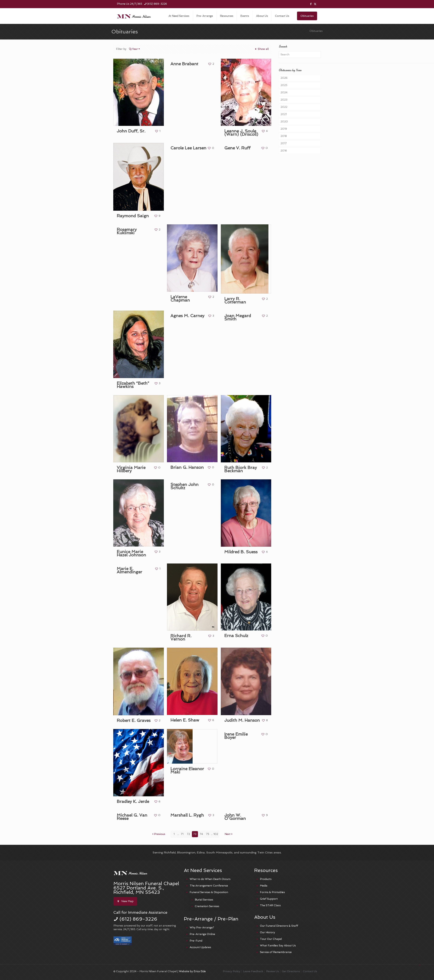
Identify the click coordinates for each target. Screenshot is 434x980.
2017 (284, 143)
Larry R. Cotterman (235, 300)
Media (264, 886)
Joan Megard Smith (238, 317)
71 (182, 834)
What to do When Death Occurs (210, 879)
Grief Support (269, 899)
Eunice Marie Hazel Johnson (131, 553)
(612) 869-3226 (138, 919)
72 (188, 834)
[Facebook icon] (311, 4)
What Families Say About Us (278, 946)
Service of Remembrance (276, 952)
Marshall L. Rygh (187, 815)
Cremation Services (207, 906)
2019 (284, 129)
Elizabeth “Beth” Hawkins (133, 385)
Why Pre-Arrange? (202, 928)
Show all (262, 49)
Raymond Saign (133, 216)
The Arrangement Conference (209, 886)
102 (216, 834)
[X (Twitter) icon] (315, 4)
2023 (284, 100)
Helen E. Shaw (185, 720)
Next (229, 834)
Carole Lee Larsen (188, 148)
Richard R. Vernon (181, 637)
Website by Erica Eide (192, 971)
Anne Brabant (184, 64)
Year (135, 49)
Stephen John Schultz (184, 486)
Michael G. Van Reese (132, 817)
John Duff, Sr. (131, 131)
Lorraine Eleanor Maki (187, 770)
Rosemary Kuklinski (127, 231)
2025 (284, 85)
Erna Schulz (236, 636)
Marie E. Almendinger (129, 570)
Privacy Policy (232, 971)
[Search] (300, 55)
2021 (284, 114)
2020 (284, 122)
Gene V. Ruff (237, 148)
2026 (284, 78)
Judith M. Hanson (242, 720)
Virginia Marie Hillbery (131, 469)
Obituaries (307, 16)
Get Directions (291, 971)
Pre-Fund (196, 941)
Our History (267, 932)
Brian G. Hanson (187, 467)
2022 (284, 107)
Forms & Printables (272, 892)
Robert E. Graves (134, 720)
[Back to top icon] (420, 965)
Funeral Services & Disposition (209, 892)
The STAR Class (270, 905)
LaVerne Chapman (180, 298)
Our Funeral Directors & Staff (279, 926)
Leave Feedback (253, 971)
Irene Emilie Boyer (236, 736)
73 (195, 834)
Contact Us (310, 971)
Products (266, 879)
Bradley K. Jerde (133, 801)
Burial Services (204, 900)
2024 (284, 92)
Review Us (273, 971)
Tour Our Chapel (271, 939)
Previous (158, 834)
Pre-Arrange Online (202, 934)
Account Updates (200, 947)
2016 (284, 151)
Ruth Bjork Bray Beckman (241, 469)
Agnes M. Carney (187, 316)
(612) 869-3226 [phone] (157, 4)
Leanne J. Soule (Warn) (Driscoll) (241, 133)
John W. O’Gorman (235, 817)
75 (208, 834)
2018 (284, 136)
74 (201, 834)
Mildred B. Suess (241, 552)
